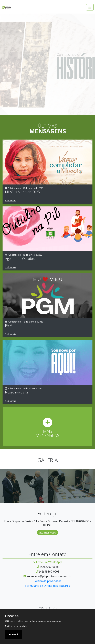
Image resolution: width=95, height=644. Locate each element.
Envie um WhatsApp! (47, 562)
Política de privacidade (47, 581)
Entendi (13, 635)
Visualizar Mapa (47, 533)
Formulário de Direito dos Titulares (48, 586)
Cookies (12, 616)
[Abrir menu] (90, 7)
